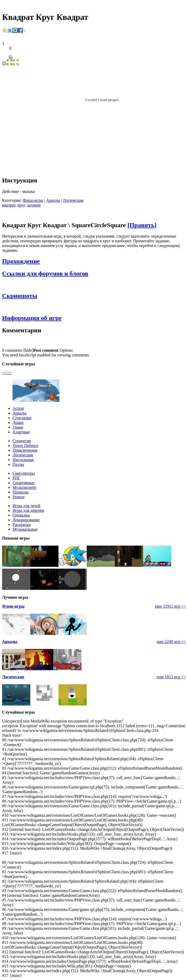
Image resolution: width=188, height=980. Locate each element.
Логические (73, 200)
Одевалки (21, 515)
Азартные (21, 432)
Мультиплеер (24, 487)
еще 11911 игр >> (170, 606)
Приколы (21, 492)
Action (18, 408)
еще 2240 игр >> (171, 642)
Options (66, 350)
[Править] (142, 225)
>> (9, 373)
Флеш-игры (33, 200)
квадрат (9, 205)
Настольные (23, 460)
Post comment (46, 350)
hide (28, 350)
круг (21, 205)
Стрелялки (22, 418)
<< (4, 373)
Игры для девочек (28, 510)
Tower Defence (25, 446)
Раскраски (22, 525)
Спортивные (24, 483)
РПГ (16, 478)
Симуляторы (24, 473)
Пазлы (18, 464)
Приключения (25, 450)
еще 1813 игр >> (171, 677)
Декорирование (26, 520)
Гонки (18, 427)
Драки (18, 422)
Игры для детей (26, 506)
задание (34, 205)
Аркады (53, 200)
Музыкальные (25, 529)
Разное (19, 497)
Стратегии (22, 441)
